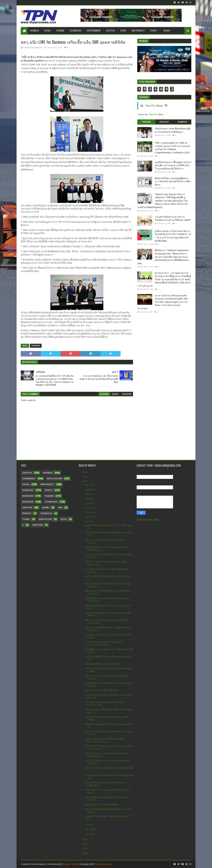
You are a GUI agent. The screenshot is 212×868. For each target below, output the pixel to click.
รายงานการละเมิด (147, 520)
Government (29, 479)
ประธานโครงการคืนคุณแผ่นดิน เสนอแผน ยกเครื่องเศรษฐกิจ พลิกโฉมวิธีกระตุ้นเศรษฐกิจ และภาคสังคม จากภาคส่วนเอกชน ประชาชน (163, 302)
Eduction (38, 525)
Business (35, 30)
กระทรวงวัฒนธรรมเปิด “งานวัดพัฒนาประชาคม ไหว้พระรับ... (104, 643)
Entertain (28, 496)
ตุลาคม (89, 494)
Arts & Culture (54, 479)
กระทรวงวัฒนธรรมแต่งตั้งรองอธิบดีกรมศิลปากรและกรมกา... (105, 740)
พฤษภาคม (91, 517)
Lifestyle (111, 30)
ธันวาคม (90, 485)
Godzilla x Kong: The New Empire (102, 805)
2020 (85, 853)
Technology (75, 30)
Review (167, 30)
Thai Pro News (154, 106)
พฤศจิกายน (91, 490)
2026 (85, 472)
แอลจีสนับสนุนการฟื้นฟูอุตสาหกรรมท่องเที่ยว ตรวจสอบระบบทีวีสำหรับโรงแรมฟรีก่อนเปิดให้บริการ (173, 165)
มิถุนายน (90, 512)
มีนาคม (89, 825)
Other (153, 30)
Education (28, 502)
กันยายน (90, 499)
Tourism (60, 30)
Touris (26, 519)
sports (49, 490)
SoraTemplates (39, 864)
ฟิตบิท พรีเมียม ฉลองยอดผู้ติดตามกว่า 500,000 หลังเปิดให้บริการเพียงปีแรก (173, 181)
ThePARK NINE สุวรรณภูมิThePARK (103, 664)
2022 (85, 844)
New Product (138, 30)
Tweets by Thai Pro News (150, 114)
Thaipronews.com (103, 864)
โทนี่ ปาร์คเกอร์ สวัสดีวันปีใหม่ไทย (102, 690)
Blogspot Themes (71, 864)
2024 (85, 481)
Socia (64, 519)
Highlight (28, 490)
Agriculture (45, 519)
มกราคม (90, 834)
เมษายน (90, 521)
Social (47, 30)
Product (27, 513)
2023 (85, 840)
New (60, 508)
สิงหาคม (90, 503)
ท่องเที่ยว (46, 508)
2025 (85, 477)
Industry (27, 508)
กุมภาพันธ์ (91, 829)
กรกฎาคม (90, 508)
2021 (85, 849)
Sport (123, 30)
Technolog (46, 513)
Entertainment (94, 30)
